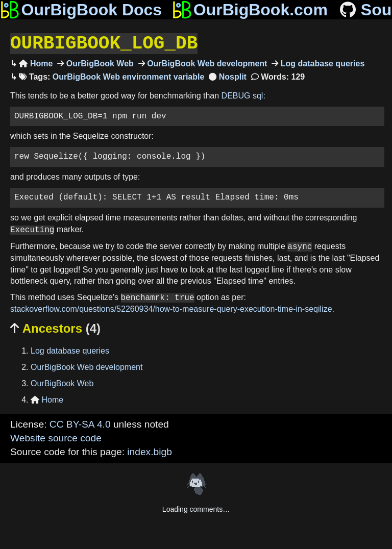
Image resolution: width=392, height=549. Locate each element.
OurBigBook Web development (206, 63)
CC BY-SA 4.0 (80, 423)
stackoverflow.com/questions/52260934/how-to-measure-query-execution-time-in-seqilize (171, 308)
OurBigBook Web (99, 63)
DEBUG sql (242, 95)
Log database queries (321, 63)
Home (36, 63)
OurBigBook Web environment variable (129, 76)
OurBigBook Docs (81, 10)
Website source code (56, 437)
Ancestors (55, 327)
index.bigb (149, 451)
